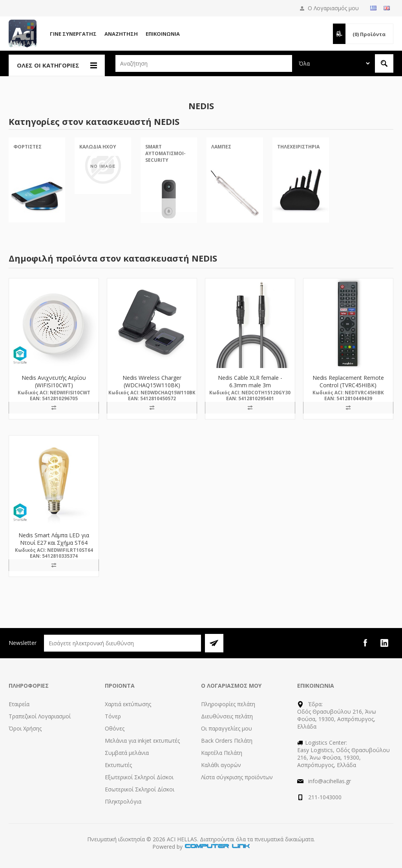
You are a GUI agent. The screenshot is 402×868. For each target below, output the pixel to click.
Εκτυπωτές (118, 765)
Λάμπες (221, 147)
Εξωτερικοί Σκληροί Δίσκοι (139, 777)
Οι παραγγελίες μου (227, 728)
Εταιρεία (19, 704)
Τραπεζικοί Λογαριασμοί (40, 716)
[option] (37, 187)
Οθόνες (115, 728)
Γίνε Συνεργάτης (73, 34)
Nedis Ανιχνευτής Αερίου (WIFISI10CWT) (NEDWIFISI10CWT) (54, 385)
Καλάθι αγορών (221, 765)
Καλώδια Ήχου (98, 147)
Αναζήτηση (121, 34)
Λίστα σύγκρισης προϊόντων (237, 777)
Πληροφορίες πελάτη (228, 704)
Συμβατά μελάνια (127, 753)
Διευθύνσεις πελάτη (227, 716)
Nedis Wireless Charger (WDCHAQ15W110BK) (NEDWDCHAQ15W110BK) (152, 385)
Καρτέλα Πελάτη (222, 753)
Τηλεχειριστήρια (298, 147)
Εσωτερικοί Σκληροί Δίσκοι (140, 789)
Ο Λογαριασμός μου (333, 8)
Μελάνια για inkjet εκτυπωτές (142, 741)
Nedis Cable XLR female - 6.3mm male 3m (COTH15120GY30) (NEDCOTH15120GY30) (250, 389)
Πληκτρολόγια (123, 801)
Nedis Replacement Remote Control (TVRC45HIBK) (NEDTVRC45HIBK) (348, 385)
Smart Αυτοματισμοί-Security (165, 153)
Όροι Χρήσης (25, 728)
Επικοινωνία (163, 34)
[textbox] (204, 63)
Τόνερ (113, 716)
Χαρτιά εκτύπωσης (128, 704)
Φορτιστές (27, 147)
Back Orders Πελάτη (227, 741)
